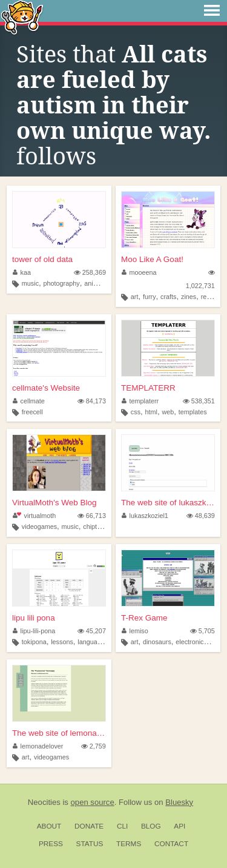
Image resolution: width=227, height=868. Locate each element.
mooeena (139, 272)
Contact (171, 844)
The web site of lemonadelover (59, 733)
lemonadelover (38, 746)
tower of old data (42, 259)
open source (93, 802)
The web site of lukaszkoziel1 (168, 503)
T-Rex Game (144, 618)
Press (51, 844)
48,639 (201, 516)
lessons (62, 642)
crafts (168, 297)
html (151, 412)
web (168, 412)
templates (193, 412)
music (30, 283)
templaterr (140, 401)
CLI (122, 826)
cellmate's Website (46, 388)
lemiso (135, 631)
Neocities (44, 802)
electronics (191, 642)
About (49, 826)
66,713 (92, 516)
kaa (22, 272)
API (179, 826)
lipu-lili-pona (34, 631)
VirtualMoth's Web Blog (54, 503)
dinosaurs (157, 642)
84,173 (92, 401)
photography (62, 283)
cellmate (29, 401)
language (91, 642)
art (135, 297)
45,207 (92, 631)
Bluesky (179, 802)
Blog (151, 826)
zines (189, 297)
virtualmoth (34, 516)
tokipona (34, 642)
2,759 (94, 746)
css (136, 412)
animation (98, 283)
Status (90, 844)
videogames (39, 527)
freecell (32, 412)
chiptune (95, 527)
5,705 (202, 631)
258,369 (90, 272)
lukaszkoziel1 (145, 516)
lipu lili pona (34, 618)
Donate (89, 826)
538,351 (199, 401)
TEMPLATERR (148, 388)
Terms (129, 844)
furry (150, 297)
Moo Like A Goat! (152, 259)
